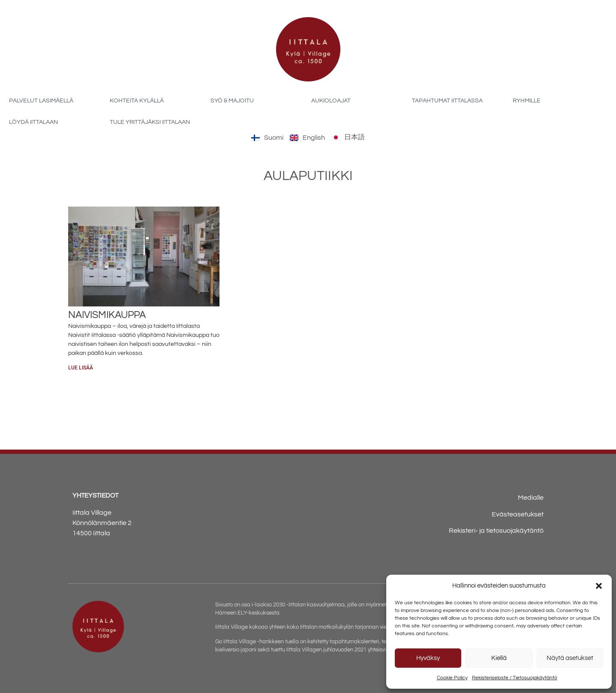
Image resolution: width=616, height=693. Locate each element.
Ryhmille (527, 101)
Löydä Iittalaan (33, 122)
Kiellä (499, 658)
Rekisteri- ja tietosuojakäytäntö (496, 531)
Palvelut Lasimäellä (41, 101)
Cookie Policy (452, 678)
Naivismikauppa (107, 315)
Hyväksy (428, 658)
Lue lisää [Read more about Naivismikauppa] (81, 368)
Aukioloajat (331, 101)
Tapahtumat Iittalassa (447, 101)
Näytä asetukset (570, 658)
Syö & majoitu (232, 101)
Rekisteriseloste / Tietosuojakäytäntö (515, 678)
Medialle (531, 498)
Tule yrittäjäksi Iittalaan (150, 122)
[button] (599, 586)
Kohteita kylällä (137, 101)
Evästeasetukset (518, 514)
